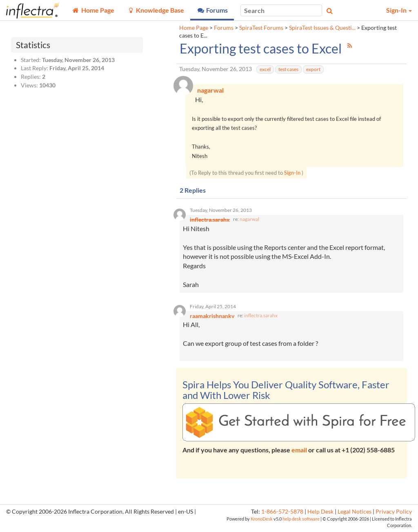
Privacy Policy (394, 513)
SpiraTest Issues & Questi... (322, 28)
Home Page (194, 28)
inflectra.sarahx (261, 317)
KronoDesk (262, 520)
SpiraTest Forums (261, 28)
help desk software (301, 520)
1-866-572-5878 (282, 513)
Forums (224, 28)
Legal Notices (355, 513)
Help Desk (320, 513)
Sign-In (292, 173)
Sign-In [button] (399, 10)
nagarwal (249, 220)
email (299, 451)
